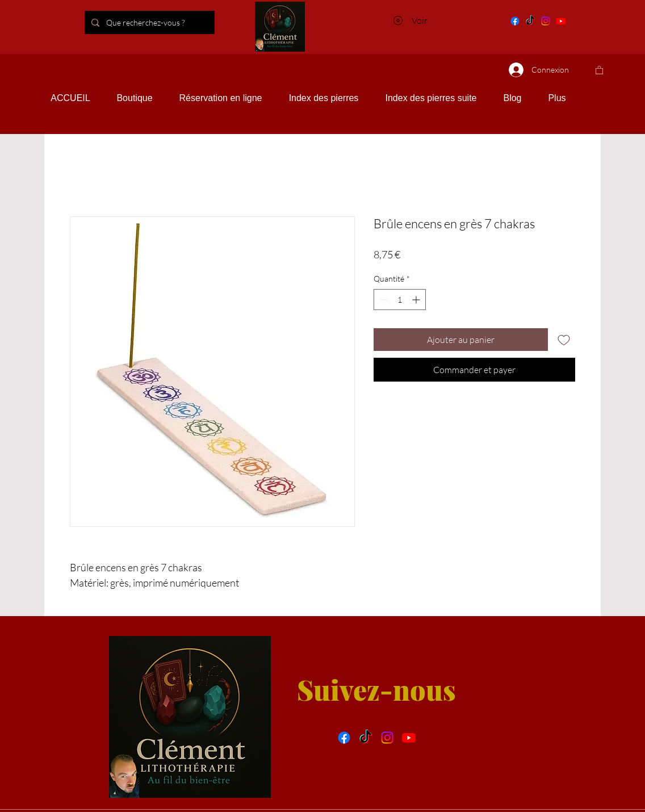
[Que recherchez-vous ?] (165, 22)
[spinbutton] (400, 300)
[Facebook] (515, 21)
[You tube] (561, 21)
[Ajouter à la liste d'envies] (564, 340)
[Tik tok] (530, 21)
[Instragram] (387, 738)
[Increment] (417, 300)
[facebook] (344, 738)
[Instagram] (546, 21)
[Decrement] (382, 300)
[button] (599, 70)
